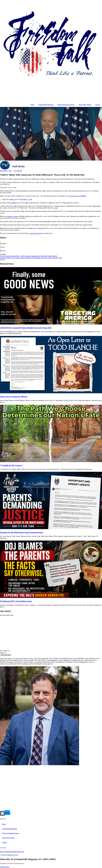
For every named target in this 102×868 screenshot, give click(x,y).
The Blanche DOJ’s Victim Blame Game (16, 601)
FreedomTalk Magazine (46, 105)
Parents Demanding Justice (66, 105)
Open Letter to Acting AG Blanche (14, 397)
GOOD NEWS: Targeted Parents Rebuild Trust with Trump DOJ (26, 328)
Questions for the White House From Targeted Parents (21, 532)
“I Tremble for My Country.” (12, 465)
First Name (4, 651)
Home (32, 105)
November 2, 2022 (26, 199)
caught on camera (12, 216)
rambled (14, 203)
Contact (98, 105)
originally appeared (36, 233)
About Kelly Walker (85, 105)
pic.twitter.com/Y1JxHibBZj (77, 196)
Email (2, 653)
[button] (51, 243)
